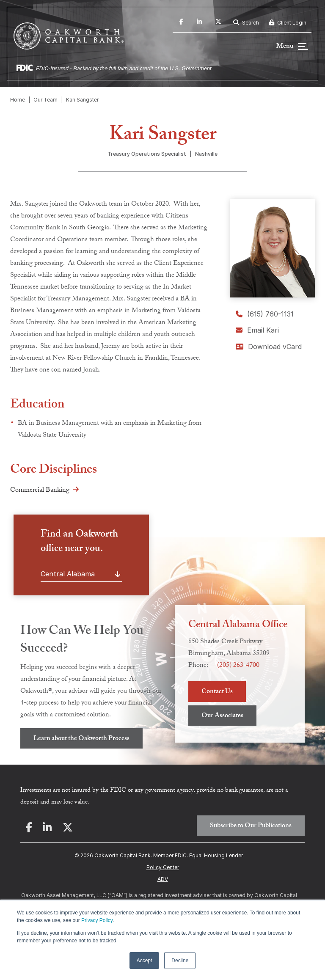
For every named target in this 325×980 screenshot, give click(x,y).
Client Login (288, 23)
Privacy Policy (97, 920)
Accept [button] (145, 961)
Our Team (45, 100)
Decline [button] (180, 961)
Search (246, 23)
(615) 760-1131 (265, 314)
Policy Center (163, 867)
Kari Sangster (82, 100)
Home (18, 100)
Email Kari (257, 330)
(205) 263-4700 (238, 666)
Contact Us (217, 692)
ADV (163, 879)
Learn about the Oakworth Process (81, 739)
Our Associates (222, 716)
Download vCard (269, 347)
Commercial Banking (40, 491)
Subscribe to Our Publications (251, 826)
